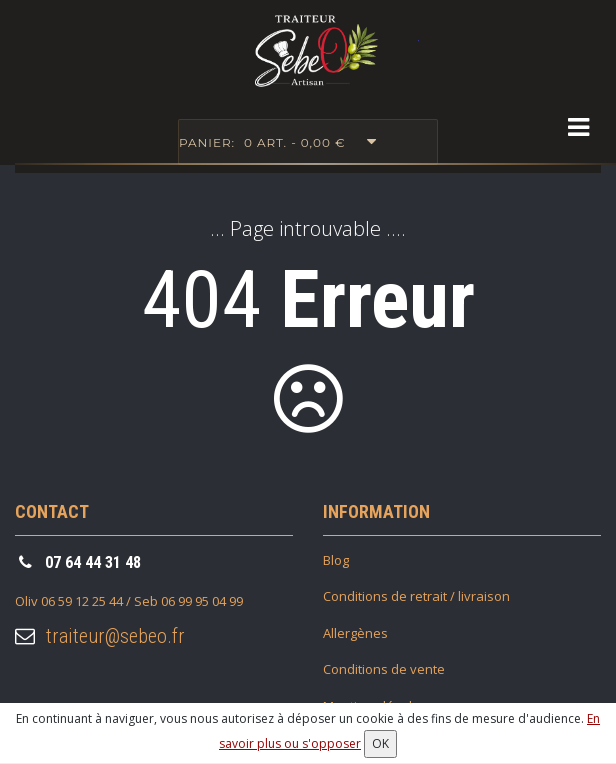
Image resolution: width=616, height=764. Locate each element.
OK (380, 743)
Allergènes (355, 633)
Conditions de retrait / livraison (416, 596)
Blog (336, 560)
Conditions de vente (384, 669)
